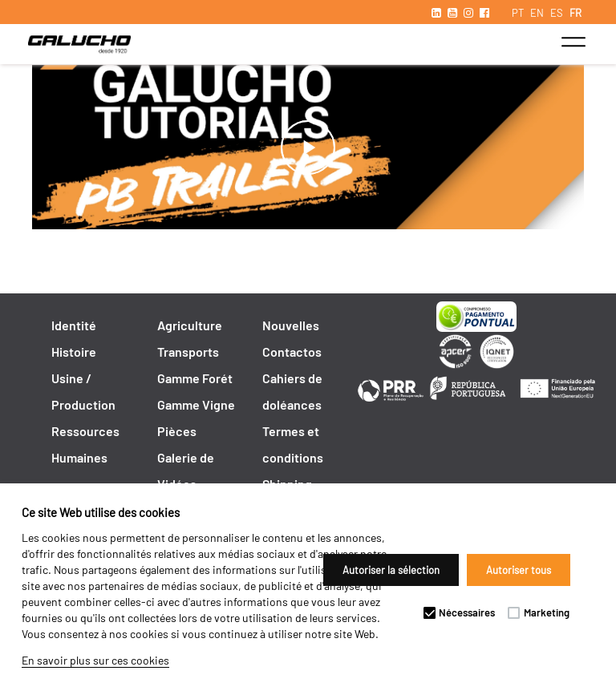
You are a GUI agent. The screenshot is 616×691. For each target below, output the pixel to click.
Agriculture (190, 325)
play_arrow (308, 147)
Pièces (177, 431)
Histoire (74, 352)
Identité (74, 325)
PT (518, 13)
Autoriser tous (519, 570)
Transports (188, 352)
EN (537, 13)
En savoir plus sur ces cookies (95, 660)
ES (557, 13)
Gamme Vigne (196, 404)
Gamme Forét (195, 378)
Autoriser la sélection (391, 570)
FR (575, 13)
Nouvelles (291, 325)
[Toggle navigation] (573, 42)
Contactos (292, 352)
